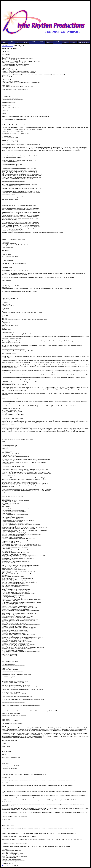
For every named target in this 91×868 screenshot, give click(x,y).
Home (4, 42)
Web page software (6, 866)
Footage (74, 42)
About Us (11, 42)
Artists (18, 42)
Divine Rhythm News (7, 46)
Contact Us (33, 42)
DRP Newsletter (57, 42)
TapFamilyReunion (84, 42)
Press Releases (41, 42)
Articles (49, 42)
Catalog (66, 42)
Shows (26, 42)
